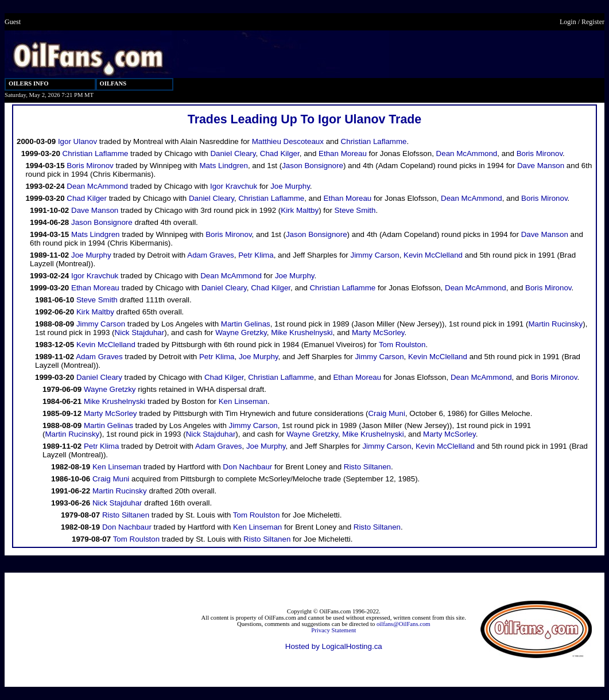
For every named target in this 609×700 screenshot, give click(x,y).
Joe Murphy (290, 186)
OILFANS (113, 83)
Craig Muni (386, 413)
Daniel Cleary (233, 153)
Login (568, 22)
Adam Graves (210, 255)
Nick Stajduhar (140, 332)
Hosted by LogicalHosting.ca (334, 646)
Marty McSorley (378, 332)
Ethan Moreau (343, 153)
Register (593, 22)
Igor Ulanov (77, 141)
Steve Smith (355, 210)
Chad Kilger (280, 153)
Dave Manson (541, 166)
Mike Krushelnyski (302, 332)
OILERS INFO (29, 83)
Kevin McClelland (433, 255)
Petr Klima (256, 255)
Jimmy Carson (375, 255)
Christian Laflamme (374, 141)
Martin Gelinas (246, 324)
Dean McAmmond (467, 153)
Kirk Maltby (300, 210)
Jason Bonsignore (313, 166)
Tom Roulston (402, 345)
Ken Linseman (243, 401)
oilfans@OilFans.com (404, 624)
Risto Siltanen (367, 467)
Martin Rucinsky (555, 324)
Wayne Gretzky (241, 332)
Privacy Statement (333, 630)
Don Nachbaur (247, 467)
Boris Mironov (540, 153)
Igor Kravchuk (234, 186)
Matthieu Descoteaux (288, 141)
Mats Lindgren (223, 166)
